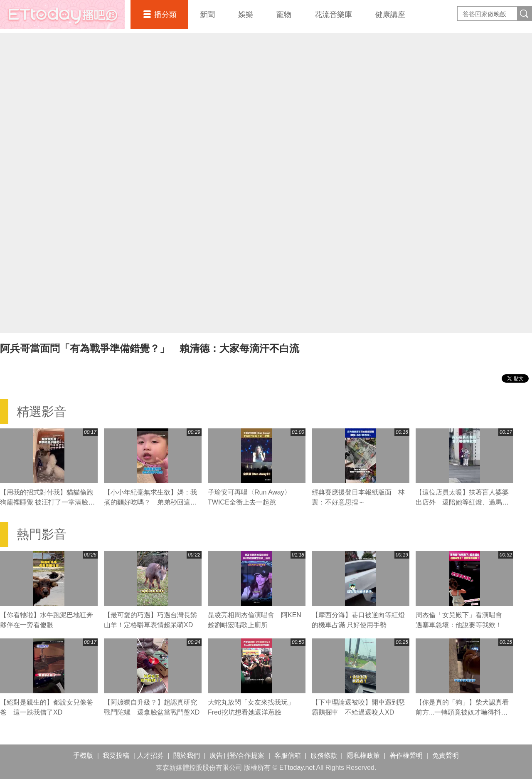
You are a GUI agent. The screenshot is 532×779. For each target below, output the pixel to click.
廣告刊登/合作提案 (237, 756)
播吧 (62, 15)
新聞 (207, 15)
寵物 (284, 15)
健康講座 (390, 15)
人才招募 (150, 756)
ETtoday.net (297, 768)
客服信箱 (288, 756)
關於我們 (187, 756)
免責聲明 (446, 756)
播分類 (165, 15)
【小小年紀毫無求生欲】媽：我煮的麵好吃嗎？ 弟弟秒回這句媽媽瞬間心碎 (150, 502)
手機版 (83, 756)
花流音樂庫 (333, 15)
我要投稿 (116, 756)
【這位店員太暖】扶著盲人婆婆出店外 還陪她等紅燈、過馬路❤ (462, 502)
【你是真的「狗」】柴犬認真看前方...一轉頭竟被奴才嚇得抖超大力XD (462, 712)
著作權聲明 (406, 756)
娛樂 (246, 15)
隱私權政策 (363, 756)
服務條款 (324, 756)
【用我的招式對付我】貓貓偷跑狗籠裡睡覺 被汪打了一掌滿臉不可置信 (47, 502)
